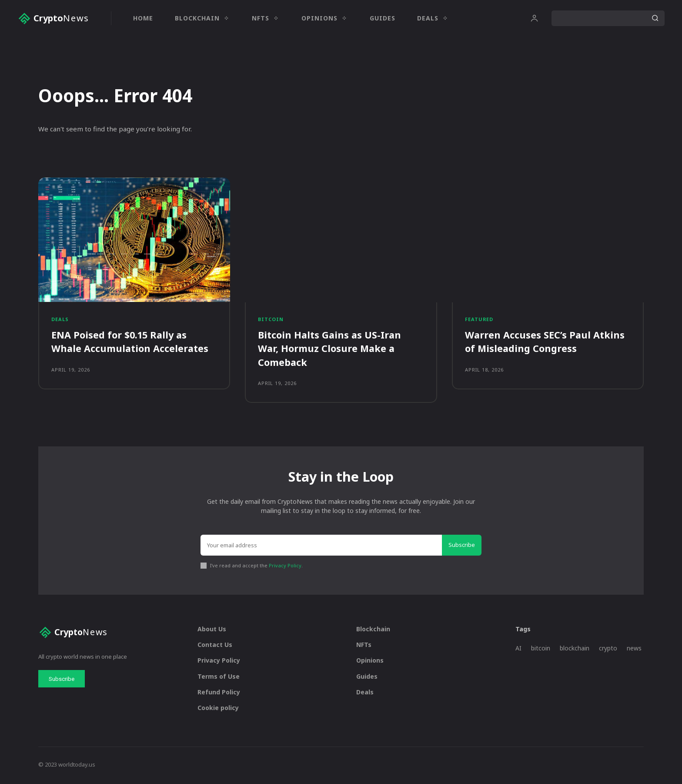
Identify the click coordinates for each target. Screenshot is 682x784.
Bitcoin (271, 320)
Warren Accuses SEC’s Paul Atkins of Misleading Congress (545, 343)
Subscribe (462, 546)
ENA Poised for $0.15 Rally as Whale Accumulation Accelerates (131, 343)
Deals (60, 320)
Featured (479, 320)
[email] (321, 547)
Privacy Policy (285, 567)
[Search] (655, 18)
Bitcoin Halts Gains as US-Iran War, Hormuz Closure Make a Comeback (330, 349)
